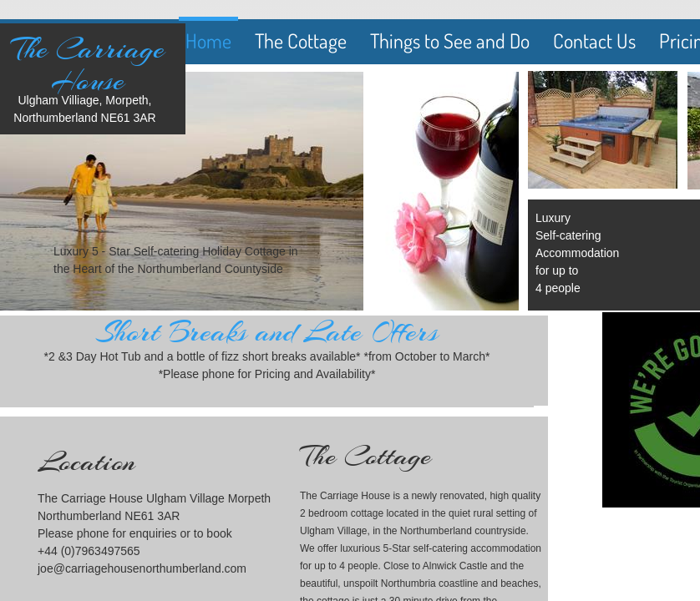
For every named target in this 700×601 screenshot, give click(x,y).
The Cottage (301, 40)
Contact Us (594, 40)
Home (208, 40)
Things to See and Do (450, 40)
